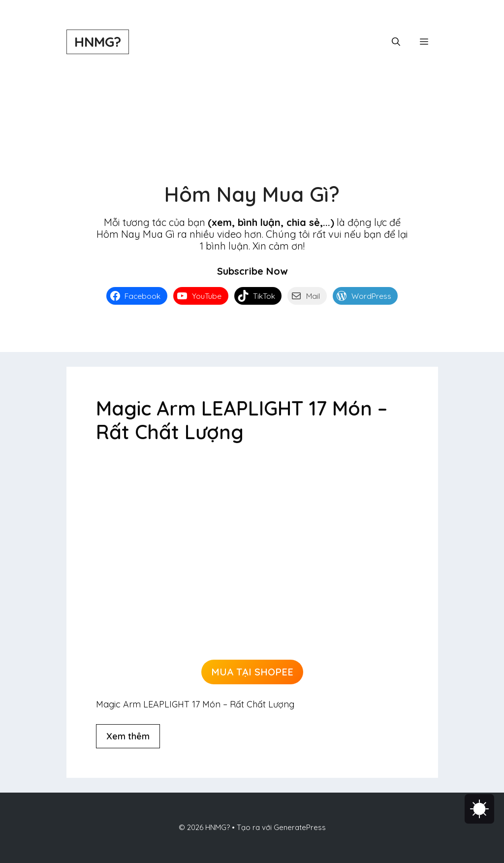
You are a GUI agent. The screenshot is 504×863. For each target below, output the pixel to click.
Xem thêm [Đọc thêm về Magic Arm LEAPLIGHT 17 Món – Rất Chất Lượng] (128, 736)
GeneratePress (300, 827)
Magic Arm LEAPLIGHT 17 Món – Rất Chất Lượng (242, 420)
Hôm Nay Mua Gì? (252, 194)
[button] (396, 42)
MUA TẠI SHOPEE (252, 672)
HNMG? (98, 42)
